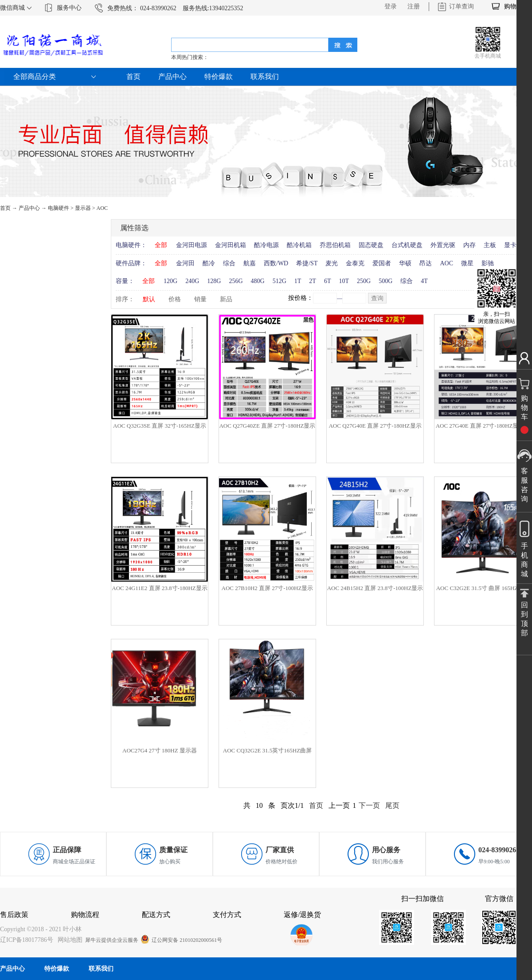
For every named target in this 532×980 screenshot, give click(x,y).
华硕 (405, 263)
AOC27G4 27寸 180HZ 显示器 (160, 750)
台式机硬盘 (407, 245)
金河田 (185, 263)
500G (385, 281)
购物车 (513, 6)
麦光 (332, 263)
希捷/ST (307, 263)
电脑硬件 (59, 208)
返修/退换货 (302, 915)
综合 (229, 263)
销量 (200, 299)
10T (344, 281)
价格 (175, 299)
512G (280, 281)
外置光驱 (443, 245)
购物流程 (85, 915)
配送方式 (156, 915)
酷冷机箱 (299, 245)
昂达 (426, 263)
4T (424, 281)
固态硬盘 (371, 245)
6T (328, 281)
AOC (102, 208)
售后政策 (14, 915)
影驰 (488, 263)
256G (236, 281)
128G (214, 281)
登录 (391, 6)
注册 (414, 6)
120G (170, 281)
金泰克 (355, 263)
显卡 (510, 245)
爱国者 (382, 263)
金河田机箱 (231, 245)
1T (298, 281)
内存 (469, 245)
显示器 (83, 208)
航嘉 (250, 263)
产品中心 (29, 208)
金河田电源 (192, 245)
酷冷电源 (266, 245)
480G (258, 281)
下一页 (369, 805)
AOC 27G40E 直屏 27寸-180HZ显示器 (483, 426)
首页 (133, 77)
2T (313, 281)
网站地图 (68, 940)
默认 (149, 299)
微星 (467, 263)
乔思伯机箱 (335, 245)
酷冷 (209, 263)
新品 (226, 299)
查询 (377, 298)
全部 (161, 245)
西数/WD (276, 263)
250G (364, 281)
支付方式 (227, 915)
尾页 (392, 805)
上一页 (339, 805)
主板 (490, 245)
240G (192, 281)
